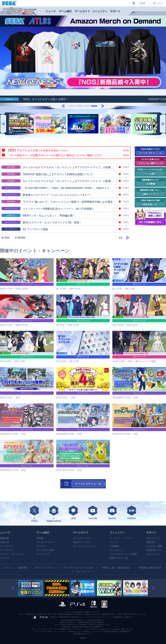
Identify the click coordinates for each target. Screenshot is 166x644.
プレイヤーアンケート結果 (123, 554)
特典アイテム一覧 (119, 558)
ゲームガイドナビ (82, 538)
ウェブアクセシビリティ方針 (78, 568)
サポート (115, 11)
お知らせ (5, 542)
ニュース (51, 11)
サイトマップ (83, 572)
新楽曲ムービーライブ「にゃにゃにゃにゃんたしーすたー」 (65, 195)
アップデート (7, 550)
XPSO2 (34, 514)
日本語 (142, 3)
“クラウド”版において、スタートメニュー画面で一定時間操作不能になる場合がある (65, 202)
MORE (20, 238)
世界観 (40, 538)
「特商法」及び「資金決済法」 (116, 568)
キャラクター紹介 (46, 550)
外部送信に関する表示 (150, 568)
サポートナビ (153, 538)
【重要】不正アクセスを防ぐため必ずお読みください (68, 150)
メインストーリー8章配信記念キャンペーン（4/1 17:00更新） (65, 209)
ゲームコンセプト (46, 542)
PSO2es (132, 512)
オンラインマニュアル (84, 546)
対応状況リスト (154, 550)
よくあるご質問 (154, 546)
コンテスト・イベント (121, 538)
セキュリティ (153, 554)
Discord (112, 512)
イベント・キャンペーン (12, 554)
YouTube (93, 512)
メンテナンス (7, 546)
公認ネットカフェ (82, 542)
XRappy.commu (54, 514)
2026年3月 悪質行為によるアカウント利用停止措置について (65, 174)
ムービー (41, 546)
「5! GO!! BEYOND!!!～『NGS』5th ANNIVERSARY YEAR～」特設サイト (65, 188)
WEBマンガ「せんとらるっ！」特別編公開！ (65, 215)
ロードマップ (43, 554)
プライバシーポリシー (46, 568)
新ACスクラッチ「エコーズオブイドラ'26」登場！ (65, 222)
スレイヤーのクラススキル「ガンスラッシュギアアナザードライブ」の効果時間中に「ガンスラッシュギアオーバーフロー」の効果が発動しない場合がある (66, 181)
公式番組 (114, 546)
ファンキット (116, 550)
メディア (5, 558)
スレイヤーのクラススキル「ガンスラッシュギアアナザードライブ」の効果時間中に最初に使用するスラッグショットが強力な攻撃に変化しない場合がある (66, 167)
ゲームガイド (82, 11)
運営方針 (151, 542)
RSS (6, 238)
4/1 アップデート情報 (65, 229)
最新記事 (5, 538)
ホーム (8, 568)
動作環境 (23, 568)
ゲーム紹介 (65, 11)
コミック (114, 542)
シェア (159, 3)
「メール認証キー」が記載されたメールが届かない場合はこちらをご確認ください (68, 155)
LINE (73, 512)
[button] (63, 106)
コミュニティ (100, 11)
